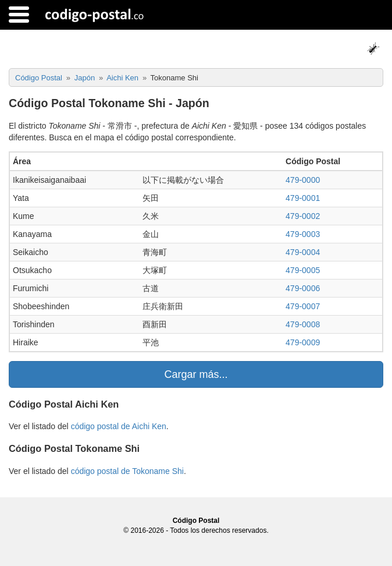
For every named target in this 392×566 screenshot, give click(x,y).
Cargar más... (196, 374)
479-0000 (303, 180)
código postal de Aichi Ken (119, 426)
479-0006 (303, 288)
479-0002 (303, 216)
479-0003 (303, 234)
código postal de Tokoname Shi (127, 471)
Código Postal (196, 521)
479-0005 (303, 270)
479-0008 (303, 324)
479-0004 (303, 252)
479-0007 (303, 306)
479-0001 (303, 198)
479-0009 (303, 342)
